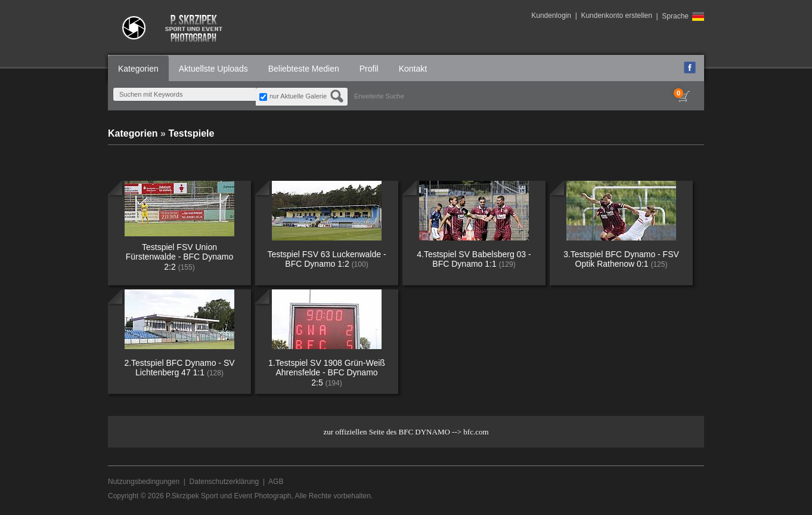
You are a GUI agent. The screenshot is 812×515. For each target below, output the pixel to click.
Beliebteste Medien (304, 69)
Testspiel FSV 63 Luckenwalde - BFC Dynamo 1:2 (326, 259)
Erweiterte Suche (379, 96)
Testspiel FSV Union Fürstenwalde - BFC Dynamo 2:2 (180, 257)
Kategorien (138, 69)
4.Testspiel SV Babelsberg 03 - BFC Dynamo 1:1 (474, 259)
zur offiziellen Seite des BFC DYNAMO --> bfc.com (406, 432)
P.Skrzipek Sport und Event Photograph (229, 496)
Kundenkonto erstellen (616, 16)
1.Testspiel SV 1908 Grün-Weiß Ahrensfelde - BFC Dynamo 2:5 (327, 373)
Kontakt (413, 69)
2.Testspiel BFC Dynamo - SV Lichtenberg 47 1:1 (179, 368)
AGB (276, 482)
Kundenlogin (551, 16)
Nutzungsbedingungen (144, 482)
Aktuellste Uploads (213, 69)
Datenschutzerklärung (224, 482)
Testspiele (191, 133)
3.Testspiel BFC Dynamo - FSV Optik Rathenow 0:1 (621, 259)
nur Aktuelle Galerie (298, 96)
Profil (369, 69)
